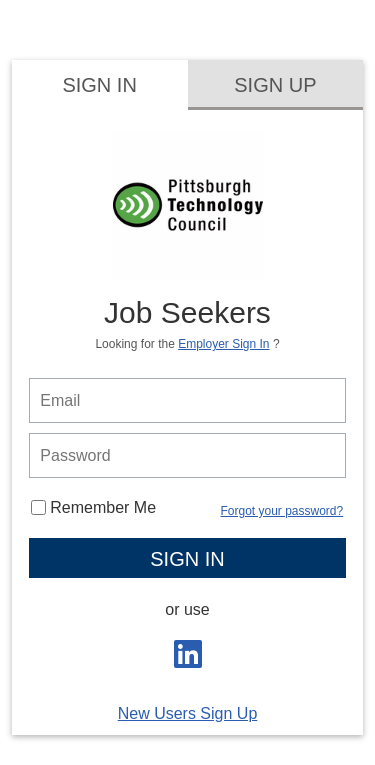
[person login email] (187, 400)
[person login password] (187, 455)
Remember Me (93, 507)
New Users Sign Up (188, 713)
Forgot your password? (281, 511)
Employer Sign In (223, 344)
